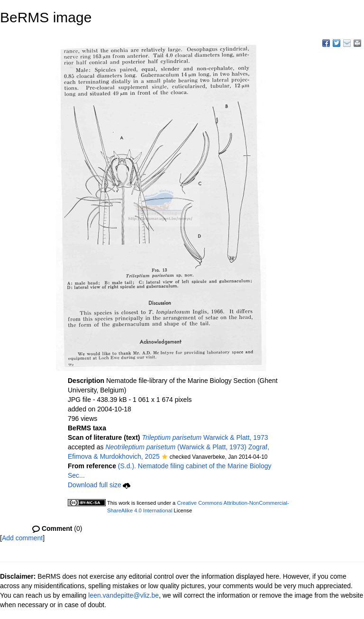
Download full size (99, 485)
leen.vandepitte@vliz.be (123, 595)
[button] (165, 457)
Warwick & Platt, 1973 (205, 437)
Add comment (22, 538)
